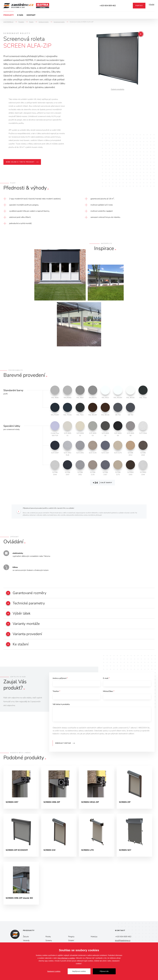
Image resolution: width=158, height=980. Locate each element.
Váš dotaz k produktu (61, 707)
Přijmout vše (104, 971)
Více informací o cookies (66, 958)
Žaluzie (26, 941)
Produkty (9, 15)
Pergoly (71, 941)
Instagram (122, 6)
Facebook (128, 6)
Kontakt (31, 15)
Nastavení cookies (54, 971)
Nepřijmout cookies (79, 971)
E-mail (106, 680)
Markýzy (94, 941)
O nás (20, 15)
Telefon (56, 694)
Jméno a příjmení (60, 680)
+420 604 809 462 (108, 6)
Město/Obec (109, 694)
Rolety (48, 941)
